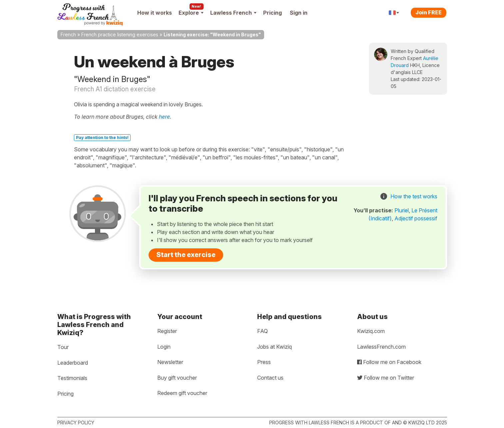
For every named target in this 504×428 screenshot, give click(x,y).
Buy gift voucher (177, 378)
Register (167, 331)
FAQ (262, 331)
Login (164, 347)
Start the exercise (186, 255)
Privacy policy (76, 422)
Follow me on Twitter (386, 378)
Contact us (270, 378)
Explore (191, 13)
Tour (63, 347)
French (68, 34)
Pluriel (402, 210)
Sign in (299, 13)
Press (264, 362)
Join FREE (429, 12)
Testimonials (72, 378)
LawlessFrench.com (381, 347)
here (164, 117)
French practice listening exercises (120, 34)
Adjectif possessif (416, 218)
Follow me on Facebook (389, 362)
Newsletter (170, 362)
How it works (155, 13)
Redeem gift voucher (182, 393)
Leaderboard (73, 363)
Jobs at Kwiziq (274, 347)
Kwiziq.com (371, 331)
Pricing (272, 13)
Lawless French (233, 13)
